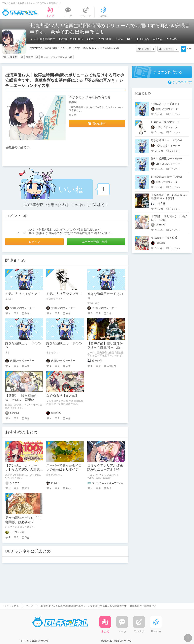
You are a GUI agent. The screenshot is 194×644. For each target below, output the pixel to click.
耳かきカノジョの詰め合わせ (57, 57)
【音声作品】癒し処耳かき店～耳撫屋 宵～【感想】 (105, 347)
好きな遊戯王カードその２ (167, 177)
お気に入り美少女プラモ (64, 294)
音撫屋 (29, 57)
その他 (173, 39)
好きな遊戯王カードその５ (167, 158)
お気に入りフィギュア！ (23, 294)
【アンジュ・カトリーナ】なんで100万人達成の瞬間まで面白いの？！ (24, 470)
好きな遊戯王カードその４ (167, 140)
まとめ (30, 606)
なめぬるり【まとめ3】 (63, 396)
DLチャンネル (20, 12)
